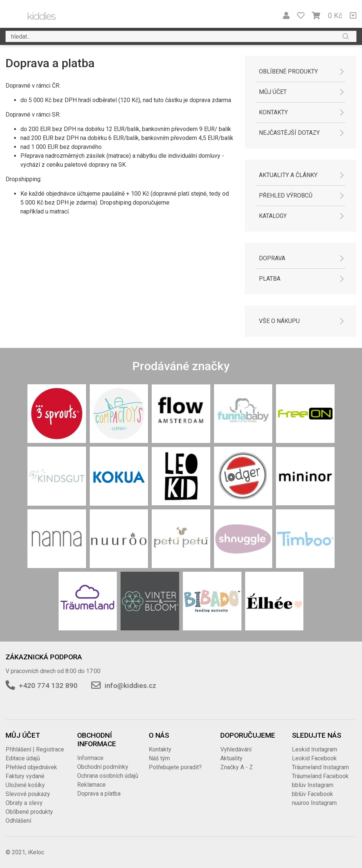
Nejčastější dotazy (289, 133)
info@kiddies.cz (130, 686)
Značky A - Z (237, 767)
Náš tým (159, 758)
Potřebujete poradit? (175, 767)
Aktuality (231, 758)
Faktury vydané (25, 776)
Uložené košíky (25, 785)
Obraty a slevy (24, 803)
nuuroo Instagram (314, 803)
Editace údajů (23, 758)
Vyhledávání (236, 749)
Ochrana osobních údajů (108, 776)
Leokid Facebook (314, 758)
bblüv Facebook (312, 794)
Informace (90, 758)
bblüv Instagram (313, 785)
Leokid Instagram (315, 749)
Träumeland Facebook (320, 776)
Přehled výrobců (286, 195)
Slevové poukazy (28, 794)
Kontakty (273, 112)
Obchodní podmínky (103, 767)
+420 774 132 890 (48, 686)
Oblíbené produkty (288, 71)
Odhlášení (18, 821)
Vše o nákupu (279, 321)
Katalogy (273, 216)
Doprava (272, 258)
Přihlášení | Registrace (35, 749)
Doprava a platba (99, 794)
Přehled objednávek (31, 767)
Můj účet (273, 92)
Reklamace (91, 785)
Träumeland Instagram (320, 767)
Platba (270, 279)
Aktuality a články (288, 175)
